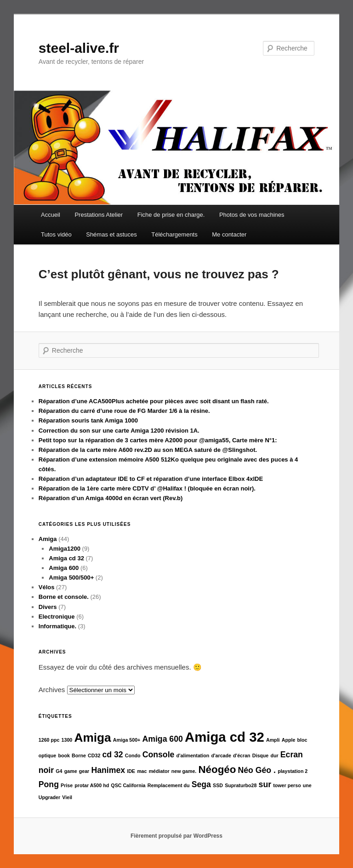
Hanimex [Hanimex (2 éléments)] (108, 770)
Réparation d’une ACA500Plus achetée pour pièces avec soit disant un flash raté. (154, 401)
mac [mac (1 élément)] (142, 771)
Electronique (57, 617)
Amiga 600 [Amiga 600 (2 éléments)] (163, 739)
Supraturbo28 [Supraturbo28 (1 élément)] (241, 785)
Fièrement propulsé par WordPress (176, 836)
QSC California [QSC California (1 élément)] (128, 785)
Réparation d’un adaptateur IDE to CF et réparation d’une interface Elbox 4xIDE (151, 479)
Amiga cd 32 (66, 558)
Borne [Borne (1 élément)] (79, 755)
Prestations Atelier (99, 215)
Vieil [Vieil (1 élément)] (67, 797)
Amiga (48, 539)
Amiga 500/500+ (71, 578)
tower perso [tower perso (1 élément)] (287, 785)
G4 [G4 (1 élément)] (59, 771)
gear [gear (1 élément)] (84, 771)
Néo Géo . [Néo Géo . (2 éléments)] (257, 770)
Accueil (51, 215)
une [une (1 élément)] (307, 785)
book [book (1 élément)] (64, 755)
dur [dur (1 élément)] (274, 755)
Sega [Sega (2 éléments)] (201, 784)
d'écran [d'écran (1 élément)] (242, 755)
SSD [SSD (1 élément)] (218, 785)
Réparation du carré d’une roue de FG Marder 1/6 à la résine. (124, 411)
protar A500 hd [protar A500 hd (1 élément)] (92, 785)
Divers (48, 607)
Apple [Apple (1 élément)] (289, 740)
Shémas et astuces (111, 234)
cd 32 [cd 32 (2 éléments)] (112, 755)
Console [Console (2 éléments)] (159, 755)
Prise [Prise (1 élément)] (67, 785)
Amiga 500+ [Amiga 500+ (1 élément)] (127, 740)
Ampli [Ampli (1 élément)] (273, 740)
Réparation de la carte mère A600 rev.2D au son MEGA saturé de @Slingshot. (148, 450)
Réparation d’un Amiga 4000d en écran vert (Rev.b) (111, 498)
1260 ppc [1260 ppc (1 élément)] (49, 740)
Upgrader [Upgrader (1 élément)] (49, 797)
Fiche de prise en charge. (171, 215)
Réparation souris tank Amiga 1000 (88, 420)
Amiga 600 (64, 568)
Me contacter (229, 234)
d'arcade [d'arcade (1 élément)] (221, 755)
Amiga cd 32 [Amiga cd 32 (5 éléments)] (225, 737)
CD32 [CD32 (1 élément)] (94, 755)
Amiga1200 (65, 549)
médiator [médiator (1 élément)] (159, 771)
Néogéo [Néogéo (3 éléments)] (217, 769)
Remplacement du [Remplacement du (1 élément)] (169, 785)
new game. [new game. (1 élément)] (184, 771)
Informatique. (57, 626)
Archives (52, 690)
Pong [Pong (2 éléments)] (49, 784)
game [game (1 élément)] (71, 771)
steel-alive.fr (79, 48)
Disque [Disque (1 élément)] (261, 755)
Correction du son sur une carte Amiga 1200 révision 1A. (119, 431)
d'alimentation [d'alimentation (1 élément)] (193, 755)
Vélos (47, 587)
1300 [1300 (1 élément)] (67, 740)
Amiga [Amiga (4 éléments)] (92, 738)
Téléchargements (174, 234)
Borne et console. (64, 597)
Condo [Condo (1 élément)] (133, 755)
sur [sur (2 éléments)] (265, 784)
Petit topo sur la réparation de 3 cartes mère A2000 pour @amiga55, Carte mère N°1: (158, 440)
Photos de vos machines (252, 215)
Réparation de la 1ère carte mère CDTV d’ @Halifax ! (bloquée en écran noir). (147, 488)
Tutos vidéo (56, 234)
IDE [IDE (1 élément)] (131, 771)
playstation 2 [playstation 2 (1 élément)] (293, 771)
